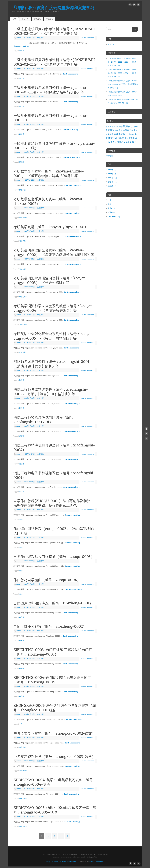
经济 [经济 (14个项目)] (125, 126)
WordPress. (100, 862)
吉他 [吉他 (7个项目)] (116, 134)
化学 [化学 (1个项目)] (114, 127)
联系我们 (37, 19)
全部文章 (40, 38)
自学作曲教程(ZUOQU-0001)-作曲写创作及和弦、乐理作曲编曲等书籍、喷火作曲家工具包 (54, 503)
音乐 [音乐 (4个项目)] (121, 130)
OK (134, 29)
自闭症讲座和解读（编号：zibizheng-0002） (50, 626)
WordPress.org (114, 216)
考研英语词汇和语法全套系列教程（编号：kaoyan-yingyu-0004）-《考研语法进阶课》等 (54, 308)
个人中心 (25, 19)
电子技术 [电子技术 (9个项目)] (131, 130)
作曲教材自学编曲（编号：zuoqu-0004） (47, 580)
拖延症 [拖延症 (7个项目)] (121, 138)
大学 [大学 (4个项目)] (129, 134)
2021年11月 (112, 182)
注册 (109, 200)
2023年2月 (112, 170)
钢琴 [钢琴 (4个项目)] (125, 130)
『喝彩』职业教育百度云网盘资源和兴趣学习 (53, 8)
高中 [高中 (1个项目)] (117, 130)
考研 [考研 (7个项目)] (108, 130)
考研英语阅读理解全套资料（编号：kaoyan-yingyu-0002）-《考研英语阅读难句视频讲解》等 (54, 252)
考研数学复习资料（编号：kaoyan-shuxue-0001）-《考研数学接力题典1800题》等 (49, 173)
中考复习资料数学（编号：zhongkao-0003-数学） (54, 757)
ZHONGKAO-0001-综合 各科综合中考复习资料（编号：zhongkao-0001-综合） (55, 708)
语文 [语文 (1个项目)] (117, 127)
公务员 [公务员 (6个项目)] (113, 142)
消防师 (22, 380)
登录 (109, 204)
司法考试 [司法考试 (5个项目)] (127, 142)
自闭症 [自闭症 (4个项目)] (131, 127)
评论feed (111, 212)
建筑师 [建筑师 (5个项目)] (109, 126)
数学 (21, 190)
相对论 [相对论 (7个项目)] (120, 142)
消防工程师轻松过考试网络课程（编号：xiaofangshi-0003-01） (45, 420)
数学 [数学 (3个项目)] (121, 127)
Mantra (92, 862)
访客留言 (50, 19)
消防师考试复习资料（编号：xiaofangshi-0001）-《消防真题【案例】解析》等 (54, 364)
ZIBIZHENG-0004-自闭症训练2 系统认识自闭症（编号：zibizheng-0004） (52, 680)
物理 (25, 826)
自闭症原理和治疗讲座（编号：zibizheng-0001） (53, 603)
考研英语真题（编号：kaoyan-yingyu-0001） (51, 227)
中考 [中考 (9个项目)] (115, 138)
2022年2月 (112, 174)
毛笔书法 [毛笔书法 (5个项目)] (123, 134)
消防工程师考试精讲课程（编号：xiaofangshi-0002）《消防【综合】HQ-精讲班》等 (51, 392)
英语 (25, 241)
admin (19, 38)
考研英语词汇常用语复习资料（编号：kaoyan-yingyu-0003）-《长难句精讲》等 (50, 280)
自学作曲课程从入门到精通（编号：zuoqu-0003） (54, 557)
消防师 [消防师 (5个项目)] (128, 138)
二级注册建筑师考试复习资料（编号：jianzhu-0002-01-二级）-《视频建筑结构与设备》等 (51, 90)
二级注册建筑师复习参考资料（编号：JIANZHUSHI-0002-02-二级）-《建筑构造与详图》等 (55, 31)
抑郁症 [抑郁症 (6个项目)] (111, 134)
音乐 (21, 519)
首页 (14, 19)
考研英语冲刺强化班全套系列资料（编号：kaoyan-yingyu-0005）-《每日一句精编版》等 (54, 336)
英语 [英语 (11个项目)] (112, 130)
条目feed (111, 208)
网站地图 (109, 156)
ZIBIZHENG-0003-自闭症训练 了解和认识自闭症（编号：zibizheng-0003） (53, 652)
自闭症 (22, 617)
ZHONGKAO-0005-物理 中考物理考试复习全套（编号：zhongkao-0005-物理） (55, 810)
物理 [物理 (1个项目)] (133, 134)
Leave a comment (87, 38)
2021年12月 (112, 178)
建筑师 (22, 51)
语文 (25, 747)
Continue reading (22, 46)
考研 (25, 190)
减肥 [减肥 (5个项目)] (136, 126)
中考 (21, 724)
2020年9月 (112, 186)
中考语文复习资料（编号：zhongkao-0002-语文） (54, 733)
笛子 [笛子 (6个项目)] (134, 142)
